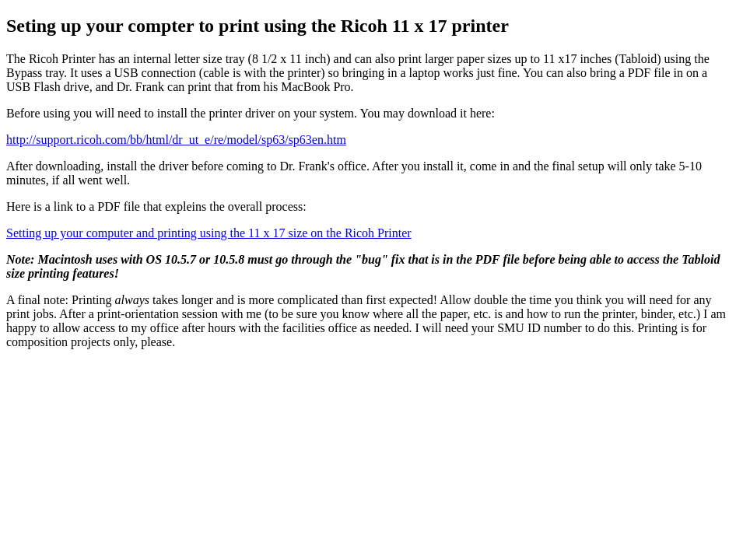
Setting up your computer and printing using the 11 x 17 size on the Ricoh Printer (209, 233)
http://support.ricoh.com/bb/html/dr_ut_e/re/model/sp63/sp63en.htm (176, 140)
